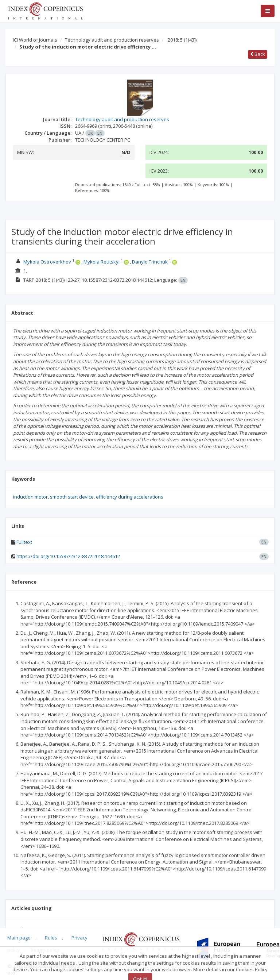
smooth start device (72, 497)
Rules (51, 938)
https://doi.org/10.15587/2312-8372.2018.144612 (68, 556)
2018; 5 (182, 40)
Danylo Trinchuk (150, 262)
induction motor (30, 497)
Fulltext (24, 542)
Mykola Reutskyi (102, 262)
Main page (19, 938)
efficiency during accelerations (130, 497)
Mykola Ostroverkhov (47, 262)
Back (258, 54)
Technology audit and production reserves (112, 40)
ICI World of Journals (35, 40)
